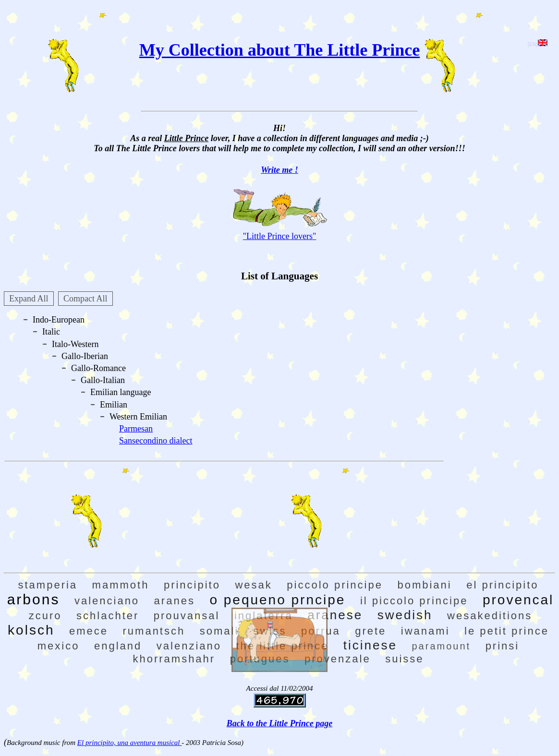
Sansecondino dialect (156, 441)
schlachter (108, 616)
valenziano (189, 646)
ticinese (370, 645)
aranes (175, 601)
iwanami (425, 631)
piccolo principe (335, 585)
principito (192, 585)
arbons (34, 599)
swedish (405, 615)
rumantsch (154, 631)
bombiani (424, 585)
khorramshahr (174, 659)
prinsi (503, 646)
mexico (59, 646)
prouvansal (187, 616)
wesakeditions (490, 616)
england (118, 646)
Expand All (29, 299)
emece (89, 631)
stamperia (48, 585)
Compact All (85, 299)
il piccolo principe (414, 601)
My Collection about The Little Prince (279, 50)
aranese (335, 615)
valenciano (107, 601)
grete (371, 631)
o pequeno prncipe (277, 600)
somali (219, 631)
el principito (502, 585)
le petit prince (507, 631)
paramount (442, 646)
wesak (253, 585)
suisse (404, 659)
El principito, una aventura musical (129, 743)
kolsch (31, 630)
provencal (518, 600)
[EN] (538, 44)
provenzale (338, 659)
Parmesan (136, 429)
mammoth (121, 585)
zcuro (45, 616)
